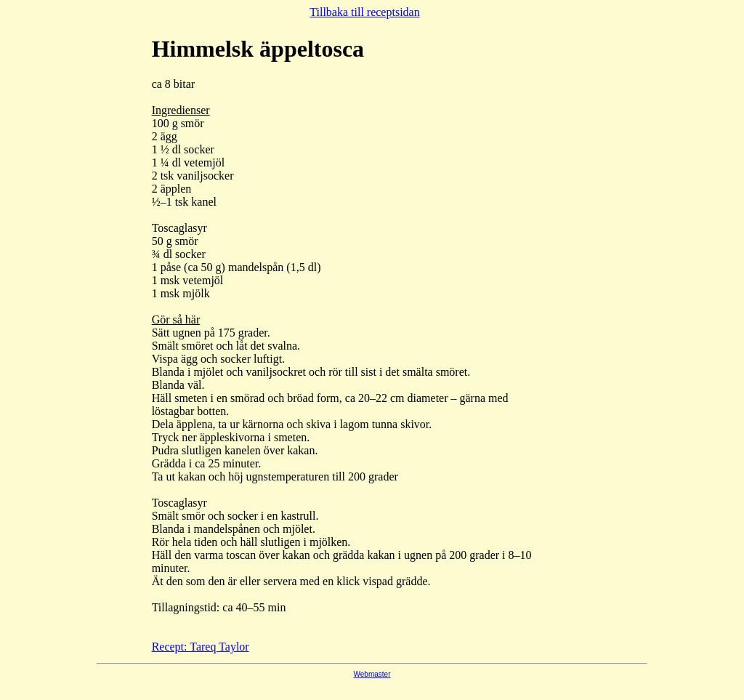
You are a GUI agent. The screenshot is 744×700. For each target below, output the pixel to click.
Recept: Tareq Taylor (201, 647)
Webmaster (372, 674)
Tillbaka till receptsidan (364, 12)
